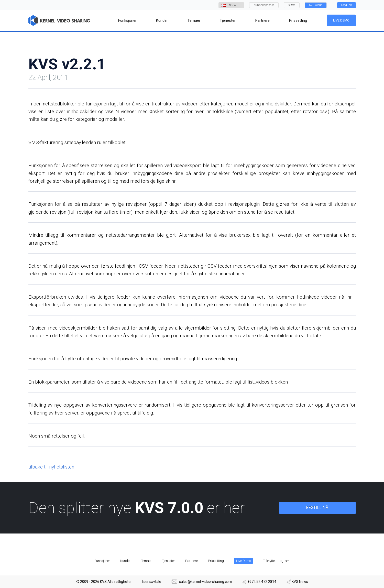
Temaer (146, 561)
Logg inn (347, 5)
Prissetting (216, 561)
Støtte (292, 5)
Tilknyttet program (276, 561)
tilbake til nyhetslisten (51, 467)
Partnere (191, 561)
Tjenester (168, 561)
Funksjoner (102, 561)
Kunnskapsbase (264, 5)
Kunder (125, 561)
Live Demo (341, 20)
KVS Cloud (316, 5)
